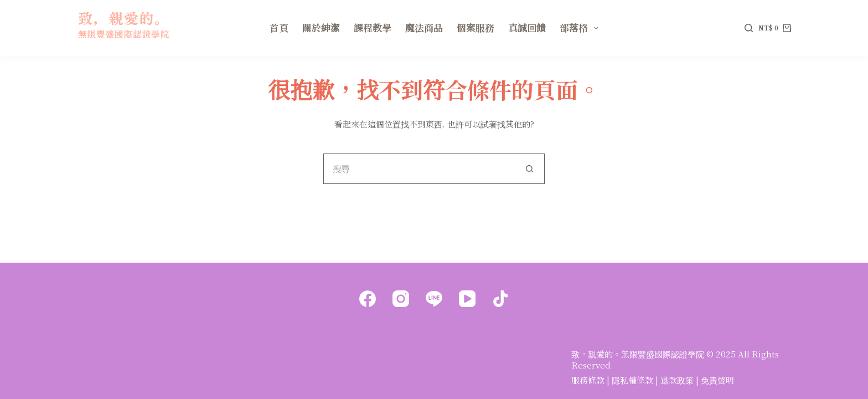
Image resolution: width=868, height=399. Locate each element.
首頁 (279, 27)
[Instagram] (401, 299)
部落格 (581, 27)
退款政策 (677, 380)
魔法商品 (424, 27)
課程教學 (373, 27)
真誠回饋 (527, 27)
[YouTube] (467, 299)
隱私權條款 (632, 380)
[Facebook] (368, 299)
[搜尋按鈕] (529, 169)
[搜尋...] (419, 169)
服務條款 (588, 380)
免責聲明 (717, 380)
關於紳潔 (321, 27)
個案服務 (476, 27)
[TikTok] (500, 299)
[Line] (434, 299)
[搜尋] (749, 28)
